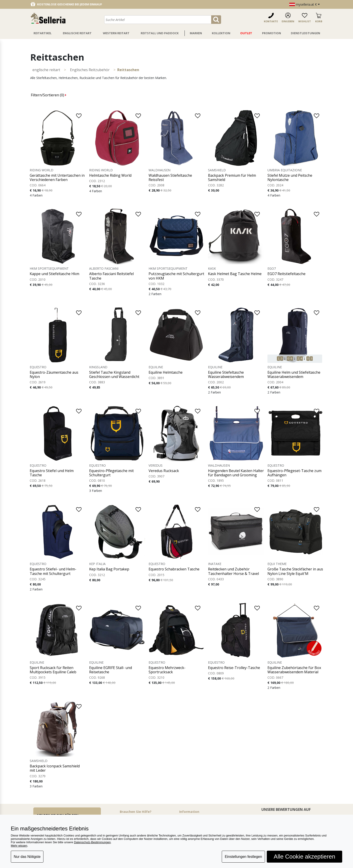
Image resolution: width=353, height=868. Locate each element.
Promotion (272, 33)
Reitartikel (43, 33)
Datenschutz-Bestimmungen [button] (92, 842)
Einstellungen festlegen (243, 857)
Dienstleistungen (305, 33)
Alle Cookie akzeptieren (304, 857)
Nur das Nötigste (27, 857)
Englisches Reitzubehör (90, 70)
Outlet (246, 33)
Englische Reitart (77, 33)
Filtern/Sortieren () (49, 95)
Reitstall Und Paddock (160, 33)
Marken (196, 33)
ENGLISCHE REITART (46, 70)
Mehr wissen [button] (19, 846)
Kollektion (221, 33)
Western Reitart (116, 33)
